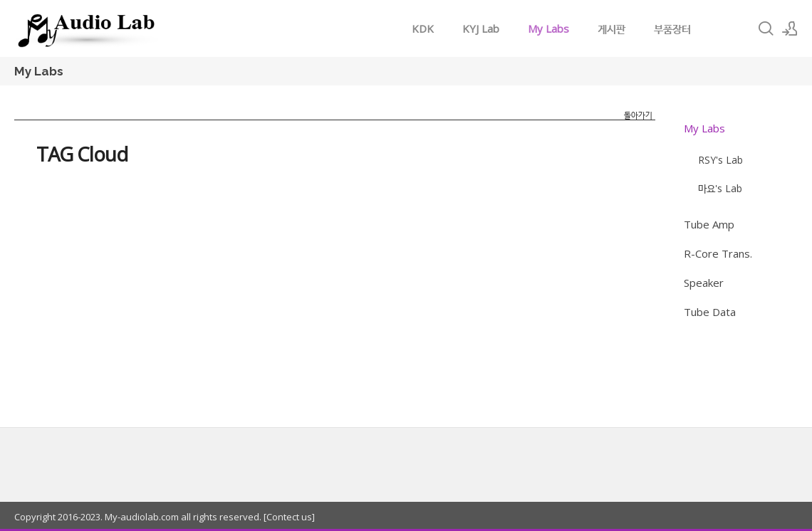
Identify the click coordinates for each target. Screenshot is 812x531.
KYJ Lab (481, 28)
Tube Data (710, 312)
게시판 (611, 28)
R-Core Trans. (718, 253)
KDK (423, 28)
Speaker (704, 283)
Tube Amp (709, 224)
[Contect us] (288, 517)
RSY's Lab (720, 160)
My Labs (548, 28)
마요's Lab (720, 188)
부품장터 (672, 28)
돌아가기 (638, 115)
